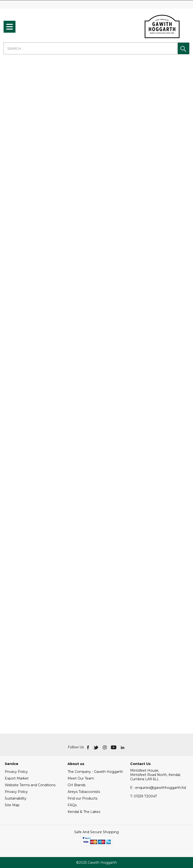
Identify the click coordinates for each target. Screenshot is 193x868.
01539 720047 (144, 796)
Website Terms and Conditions (30, 785)
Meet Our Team (81, 778)
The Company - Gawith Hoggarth (95, 772)
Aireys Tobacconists (84, 792)
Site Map (12, 805)
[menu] (10, 27)
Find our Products (82, 798)
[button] (183, 48)
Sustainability (16, 798)
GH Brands (77, 785)
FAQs (72, 805)
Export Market (17, 778)
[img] (88, 747)
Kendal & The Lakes (84, 812)
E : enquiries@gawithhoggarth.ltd (158, 788)
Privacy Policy (16, 772)
